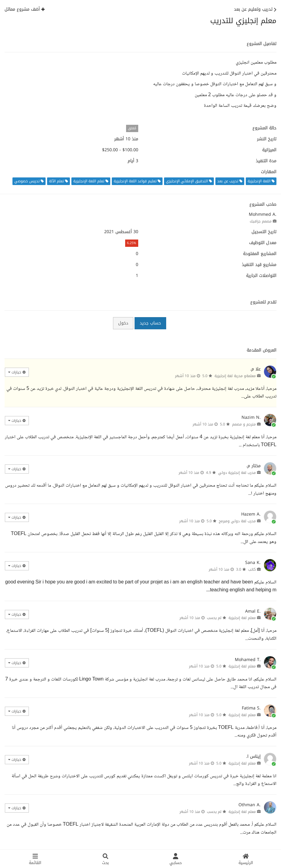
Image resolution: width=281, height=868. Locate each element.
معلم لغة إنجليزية (242, 618)
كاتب (252, 569)
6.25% (132, 243)
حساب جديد (150, 323)
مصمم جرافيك (261, 221)
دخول (123, 323)
